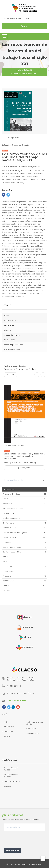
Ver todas (10, 375)
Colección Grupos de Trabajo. (14, 445)
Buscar (24, 26)
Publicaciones (9, 727)
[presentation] (22, 840)
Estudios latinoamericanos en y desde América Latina (24, 454)
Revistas (7, 736)
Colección (28, 70)
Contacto (7, 786)
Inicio (18, 70)
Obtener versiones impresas (11, 776)
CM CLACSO (31, 729)
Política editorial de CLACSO (11, 769)
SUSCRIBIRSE (13, 851)
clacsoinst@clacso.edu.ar (17, 700)
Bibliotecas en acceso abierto (35, 723)
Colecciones (8, 731)
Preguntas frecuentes (12, 781)
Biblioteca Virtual (33, 733)
